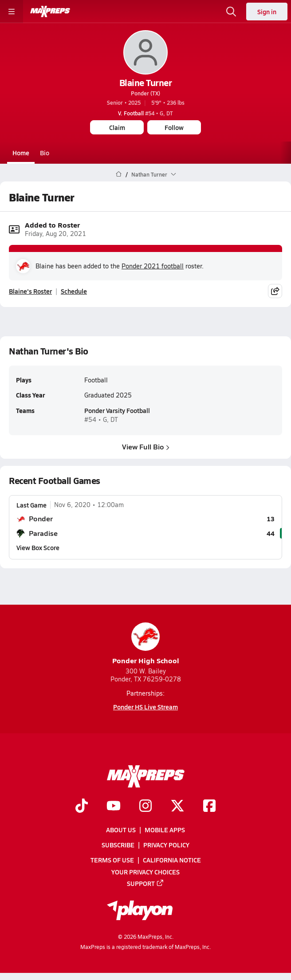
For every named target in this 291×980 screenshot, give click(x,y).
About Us (121, 830)
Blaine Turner (146, 83)
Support (145, 883)
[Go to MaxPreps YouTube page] (114, 807)
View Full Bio (146, 447)
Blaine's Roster (30, 291)
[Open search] (231, 12)
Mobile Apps (165, 830)
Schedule (74, 291)
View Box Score (38, 547)
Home (21, 153)
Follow (174, 127)
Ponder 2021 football (153, 266)
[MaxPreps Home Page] (119, 174)
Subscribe (118, 845)
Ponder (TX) (145, 93)
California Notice (172, 860)
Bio (45, 153)
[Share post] (275, 291)
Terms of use (112, 860)
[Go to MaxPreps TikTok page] (82, 807)
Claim (117, 127)
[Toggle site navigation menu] (12, 12)
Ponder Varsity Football (117, 411)
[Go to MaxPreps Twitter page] (177, 807)
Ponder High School (146, 644)
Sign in (267, 12)
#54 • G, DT (145, 113)
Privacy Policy (166, 845)
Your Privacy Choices (145, 872)
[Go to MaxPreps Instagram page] (145, 807)
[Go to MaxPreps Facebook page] (209, 807)
